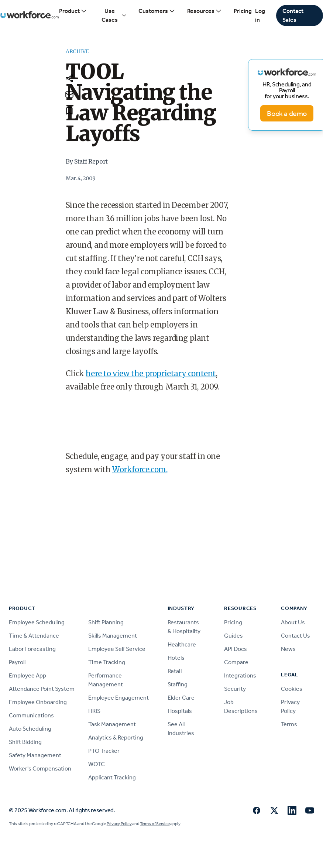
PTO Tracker (104, 751)
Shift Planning (106, 622)
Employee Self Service (117, 649)
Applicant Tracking (112, 777)
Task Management (112, 724)
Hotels (176, 658)
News (288, 649)
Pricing (243, 11)
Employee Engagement (118, 698)
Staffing (178, 684)
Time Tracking (107, 662)
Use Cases (114, 15)
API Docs (236, 649)
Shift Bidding (25, 742)
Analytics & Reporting (116, 737)
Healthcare (182, 644)
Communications (31, 715)
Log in (260, 15)
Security (235, 689)
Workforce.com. (140, 469)
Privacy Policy (119, 824)
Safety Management (35, 755)
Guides (233, 636)
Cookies (292, 689)
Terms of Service (155, 824)
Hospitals (180, 711)
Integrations (240, 675)
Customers (157, 11)
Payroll (17, 662)
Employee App (28, 675)
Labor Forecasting (32, 649)
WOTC (97, 764)
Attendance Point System (42, 689)
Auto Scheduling (30, 729)
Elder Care (181, 698)
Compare (236, 662)
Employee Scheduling (37, 622)
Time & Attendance (34, 636)
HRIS (94, 711)
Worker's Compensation (40, 768)
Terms (289, 724)
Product (73, 11)
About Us (293, 622)
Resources (205, 11)
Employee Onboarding (38, 702)
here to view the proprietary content (151, 373)
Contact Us (295, 636)
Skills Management (113, 636)
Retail (175, 671)
